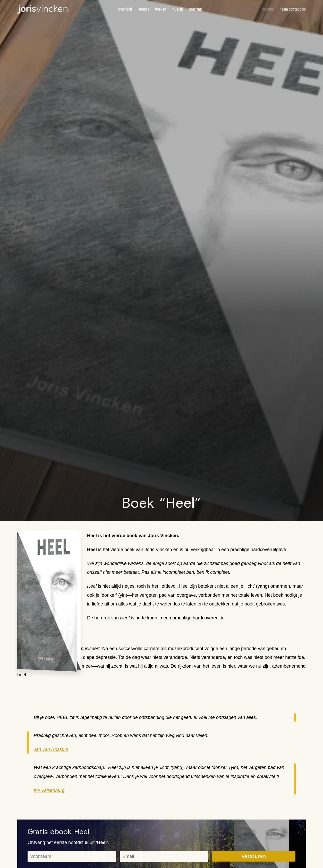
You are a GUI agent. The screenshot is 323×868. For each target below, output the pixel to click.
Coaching (195, 9)
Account (268, 9)
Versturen (254, 856)
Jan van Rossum (51, 749)
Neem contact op (293, 9)
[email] (164, 857)
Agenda (144, 9)
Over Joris (125, 9)
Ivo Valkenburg (49, 790)
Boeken (161, 9)
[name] (72, 857)
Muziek (177, 9)
